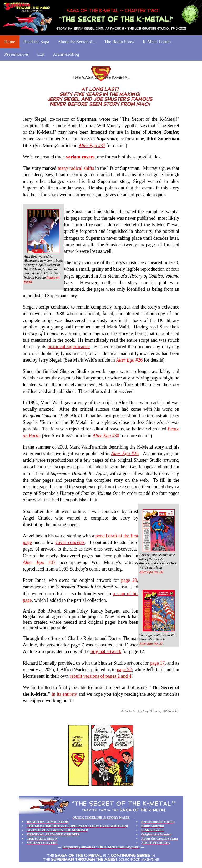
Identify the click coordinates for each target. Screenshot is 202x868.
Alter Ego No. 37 (151, 643)
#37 (92, 146)
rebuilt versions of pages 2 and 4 (100, 676)
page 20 (129, 580)
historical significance (69, 347)
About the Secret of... (77, 42)
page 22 (124, 670)
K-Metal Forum (157, 42)
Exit (41, 54)
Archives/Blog (66, 54)
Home (10, 42)
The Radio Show (119, 42)
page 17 (157, 663)
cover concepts (70, 542)
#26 (129, 360)
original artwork (106, 651)
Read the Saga (36, 42)
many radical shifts (76, 168)
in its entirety (64, 694)
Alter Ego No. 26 (151, 572)
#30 (106, 436)
